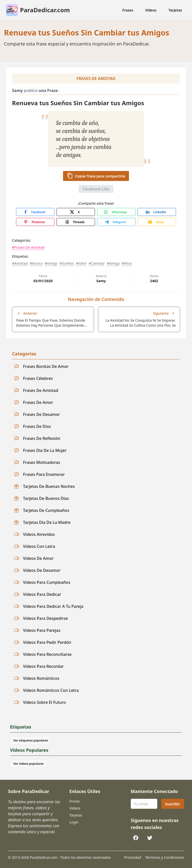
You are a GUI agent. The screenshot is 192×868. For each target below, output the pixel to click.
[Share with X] (76, 212)
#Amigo (51, 263)
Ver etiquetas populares (31, 740)
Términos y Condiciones (164, 857)
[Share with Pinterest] (35, 222)
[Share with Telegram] (116, 222)
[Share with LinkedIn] (157, 212)
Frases (128, 10)
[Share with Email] (157, 222)
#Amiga (113, 263)
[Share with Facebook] (35, 212)
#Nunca (36, 263)
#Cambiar (97, 263)
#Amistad (20, 263)
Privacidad (132, 857)
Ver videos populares (28, 764)
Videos (151, 10)
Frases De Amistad (96, 78)
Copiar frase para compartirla (96, 176)
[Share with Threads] (76, 222)
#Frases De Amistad (28, 247)
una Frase (48, 90)
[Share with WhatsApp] (116, 212)
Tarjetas (175, 10)
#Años (127, 263)
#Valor (81, 263)
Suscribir (173, 804)
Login (74, 822)
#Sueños (67, 263)
